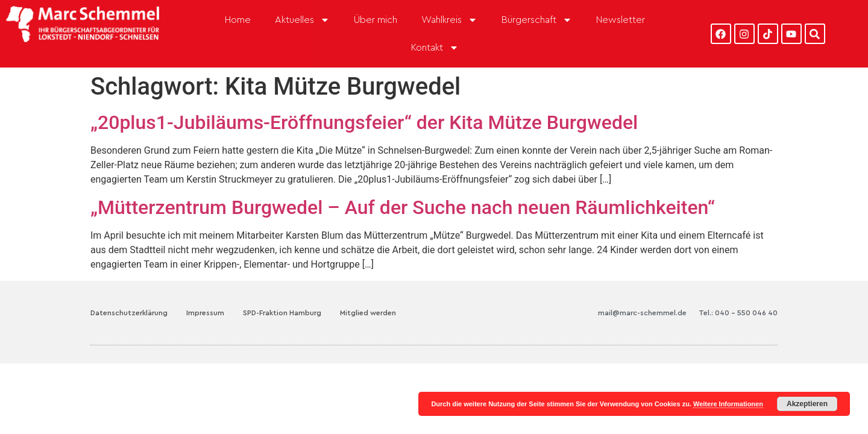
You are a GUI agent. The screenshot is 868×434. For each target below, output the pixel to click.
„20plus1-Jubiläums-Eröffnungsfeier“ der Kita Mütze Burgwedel (364, 103)
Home (238, 20)
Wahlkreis (449, 20)
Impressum (205, 293)
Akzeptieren (807, 404)
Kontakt (435, 48)
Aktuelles (302, 20)
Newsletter (621, 20)
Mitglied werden (368, 293)
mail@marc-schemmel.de (642, 293)
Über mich (376, 20)
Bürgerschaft (537, 20)
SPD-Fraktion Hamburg (282, 293)
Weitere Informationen (728, 404)
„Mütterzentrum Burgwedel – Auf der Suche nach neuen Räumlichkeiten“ (403, 188)
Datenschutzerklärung (129, 293)
